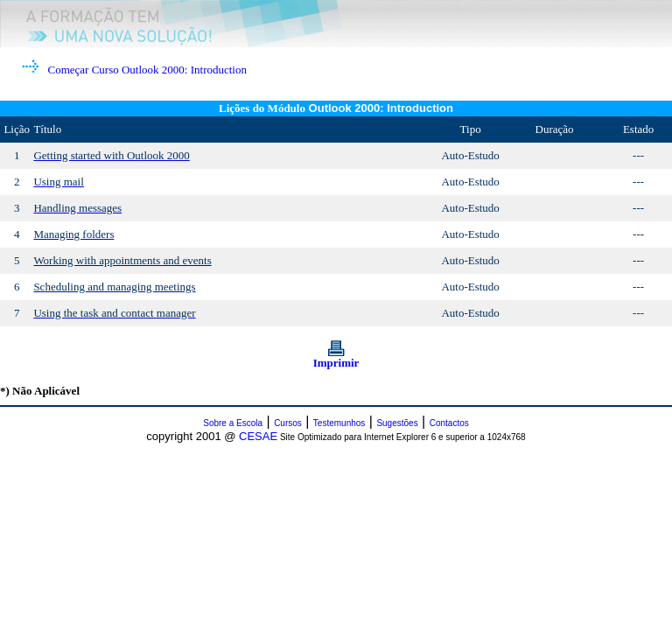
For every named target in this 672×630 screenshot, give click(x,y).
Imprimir (336, 363)
